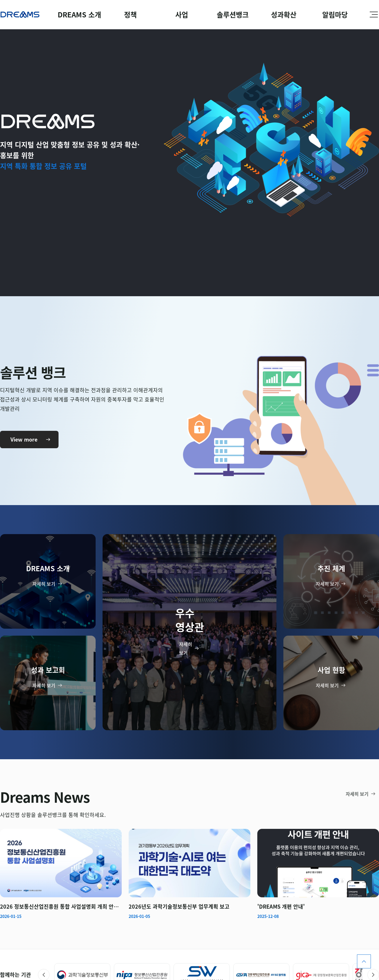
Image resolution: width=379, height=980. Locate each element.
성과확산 (284, 15)
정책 (130, 15)
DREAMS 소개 (79, 15)
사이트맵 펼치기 (374, 15)
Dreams (20, 15)
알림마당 (335, 15)
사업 (182, 15)
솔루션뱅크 (233, 15)
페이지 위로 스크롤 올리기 (364, 961)
